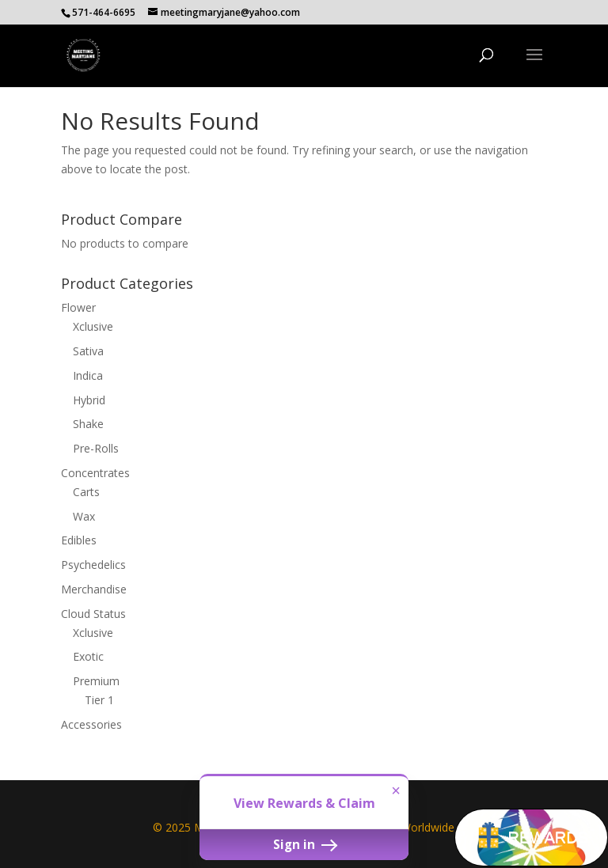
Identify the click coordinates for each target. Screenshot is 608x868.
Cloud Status (93, 614)
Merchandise (94, 589)
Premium (96, 681)
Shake (88, 424)
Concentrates (95, 473)
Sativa (88, 351)
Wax (84, 516)
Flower (78, 307)
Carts (86, 492)
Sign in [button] (304, 844)
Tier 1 (99, 700)
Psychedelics (93, 565)
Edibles (79, 540)
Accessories (91, 724)
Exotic (88, 656)
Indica (88, 375)
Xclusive (93, 326)
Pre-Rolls (96, 448)
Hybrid (89, 400)
